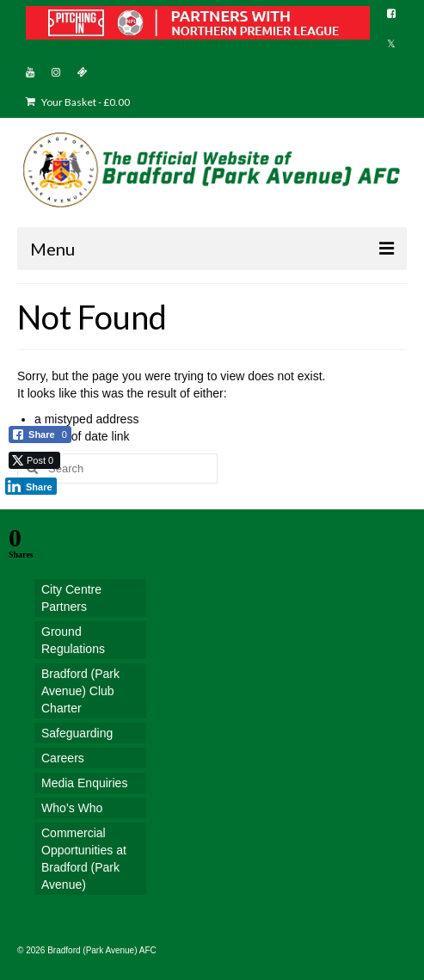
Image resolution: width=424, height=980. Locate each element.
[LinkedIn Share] (31, 486)
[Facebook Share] (40, 435)
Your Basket (78, 102)
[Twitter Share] (34, 460)
